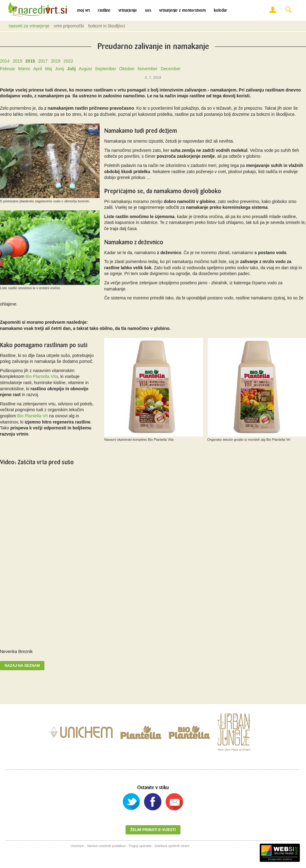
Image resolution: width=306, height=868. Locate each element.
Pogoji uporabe (140, 846)
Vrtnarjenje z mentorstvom (182, 10)
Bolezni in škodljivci (107, 26)
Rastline (104, 10)
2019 (56, 61)
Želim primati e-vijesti (153, 830)
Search (288, 10)
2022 (68, 61)
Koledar (220, 10)
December (171, 69)
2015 (17, 61)
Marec (24, 69)
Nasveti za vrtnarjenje (29, 26)
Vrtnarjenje (128, 10)
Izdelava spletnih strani (172, 846)
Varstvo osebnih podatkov (106, 846)
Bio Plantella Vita (42, 376)
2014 (5, 61)
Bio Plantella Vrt (33, 416)
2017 (43, 61)
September (105, 69)
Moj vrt (83, 10)
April (38, 69)
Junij (60, 69)
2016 (30, 61)
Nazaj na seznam (22, 666)
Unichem (77, 846)
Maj (49, 69)
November (148, 69)
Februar (8, 69)
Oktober (127, 69)
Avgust (85, 69)
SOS (148, 10)
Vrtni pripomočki (69, 26)
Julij (71, 69)
